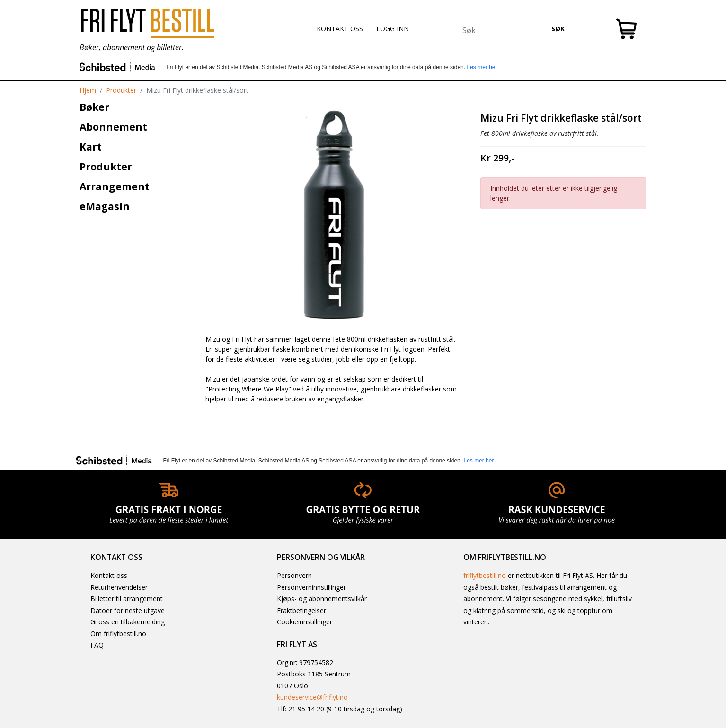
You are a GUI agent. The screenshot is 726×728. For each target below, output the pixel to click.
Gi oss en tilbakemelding (128, 622)
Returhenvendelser (119, 587)
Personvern (294, 575)
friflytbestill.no (485, 575)
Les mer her (482, 67)
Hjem (88, 90)
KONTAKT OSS (340, 29)
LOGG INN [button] (393, 29)
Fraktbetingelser (301, 610)
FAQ (97, 645)
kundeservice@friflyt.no (312, 697)
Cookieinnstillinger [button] (305, 622)
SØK (558, 29)
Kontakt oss (109, 575)
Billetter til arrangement (127, 599)
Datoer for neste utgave (128, 610)
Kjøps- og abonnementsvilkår (322, 599)
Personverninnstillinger (311, 587)
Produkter (121, 90)
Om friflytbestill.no (118, 634)
